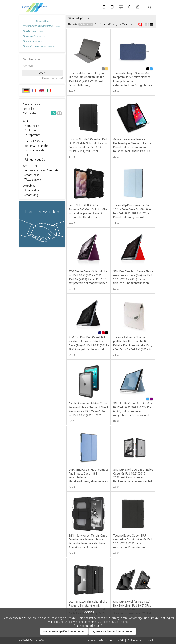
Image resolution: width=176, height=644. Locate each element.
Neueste (73, 24)
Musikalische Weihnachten (42, 26)
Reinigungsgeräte (34, 160)
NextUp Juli (33, 31)
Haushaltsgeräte (34, 150)
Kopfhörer (29, 130)
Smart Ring (30, 195)
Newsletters (43, 21)
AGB (121, 641)
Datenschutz (136, 641)
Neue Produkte (32, 104)
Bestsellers (30, 109)
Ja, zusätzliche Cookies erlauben (112, 631)
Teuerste (127, 24)
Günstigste (115, 24)
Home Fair (33, 41)
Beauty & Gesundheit (36, 146)
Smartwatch (31, 190)
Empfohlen (101, 24)
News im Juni (34, 36)
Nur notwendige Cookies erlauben (64, 631)
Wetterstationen (33, 180)
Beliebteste (86, 24)
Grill (26, 155)
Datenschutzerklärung (88, 626)
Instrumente (31, 126)
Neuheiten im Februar (39, 46)
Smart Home (30, 166)
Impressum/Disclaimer (100, 641)
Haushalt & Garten (34, 141)
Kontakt (152, 641)
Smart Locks (31, 175)
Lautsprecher (31, 135)
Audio (26, 121)
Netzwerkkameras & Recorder (41, 170)
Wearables (29, 186)
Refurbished (43, 113)
